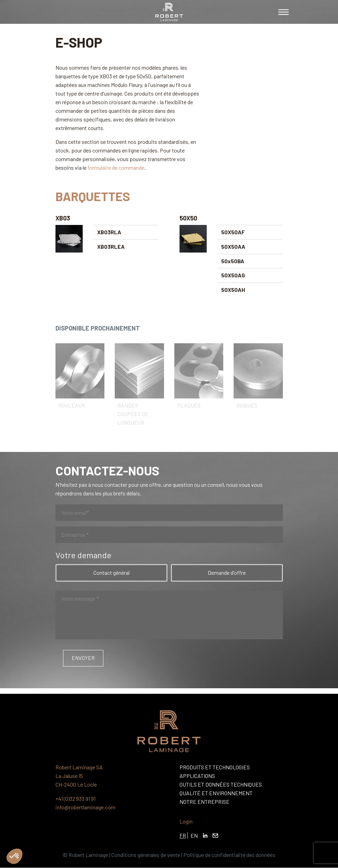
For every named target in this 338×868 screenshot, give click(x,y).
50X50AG (233, 275)
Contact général (111, 573)
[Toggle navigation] (284, 12)
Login (186, 821)
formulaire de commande (116, 167)
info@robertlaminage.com (85, 807)
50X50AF (233, 232)
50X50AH (233, 290)
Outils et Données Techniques (221, 784)
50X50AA (233, 246)
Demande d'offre (227, 573)
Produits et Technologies (215, 767)
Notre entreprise (204, 802)
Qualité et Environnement (216, 793)
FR (183, 835)
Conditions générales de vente (146, 855)
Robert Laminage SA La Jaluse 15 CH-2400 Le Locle (79, 776)
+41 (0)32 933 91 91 (75, 798)
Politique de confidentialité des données (229, 855)
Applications (197, 776)
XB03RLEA (111, 246)
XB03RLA (109, 232)
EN (194, 835)
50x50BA (233, 261)
